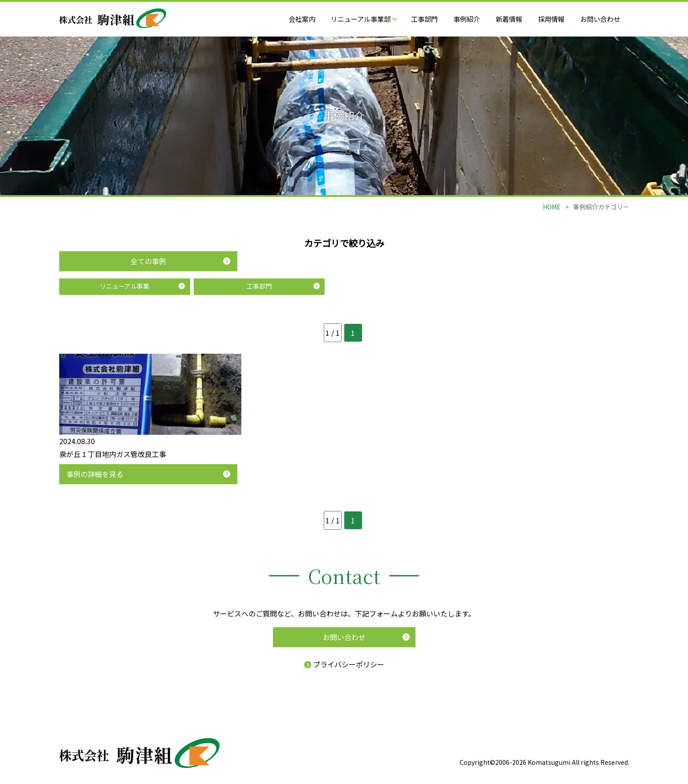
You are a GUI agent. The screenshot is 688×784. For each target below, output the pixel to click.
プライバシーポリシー (344, 664)
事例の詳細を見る (95, 474)
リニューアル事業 (124, 286)
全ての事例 (148, 261)
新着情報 (509, 19)
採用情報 (551, 19)
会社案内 (302, 19)
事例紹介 (467, 19)
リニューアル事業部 (364, 19)
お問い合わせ (600, 19)
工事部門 (424, 19)
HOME (552, 207)
